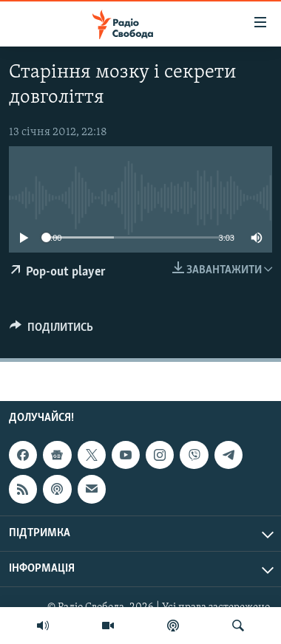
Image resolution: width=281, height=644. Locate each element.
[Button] (51, 331)
